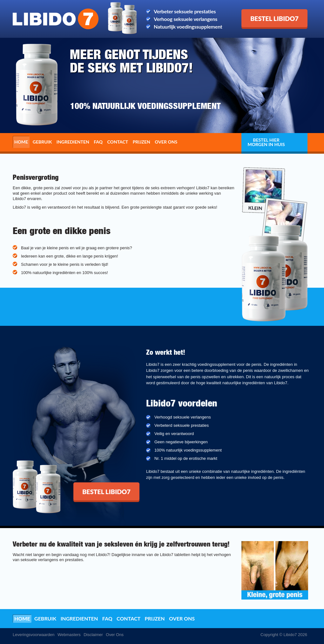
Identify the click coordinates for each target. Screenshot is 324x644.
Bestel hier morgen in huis (266, 142)
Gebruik (42, 142)
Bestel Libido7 (257, 12)
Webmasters (69, 635)
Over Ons (115, 635)
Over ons (166, 142)
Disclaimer (93, 635)
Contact (118, 142)
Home (21, 142)
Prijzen (142, 142)
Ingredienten (73, 142)
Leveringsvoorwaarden (34, 635)
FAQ (98, 142)
